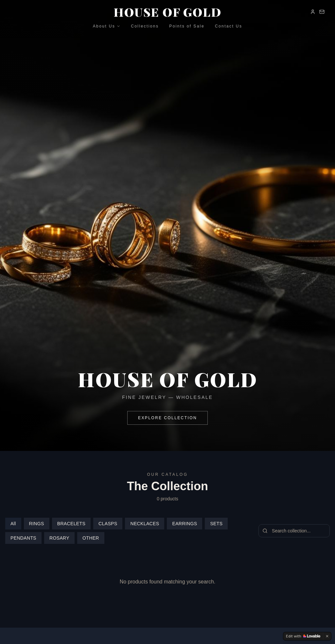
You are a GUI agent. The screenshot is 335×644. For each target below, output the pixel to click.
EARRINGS (185, 524)
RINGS (37, 524)
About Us (107, 26)
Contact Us (229, 26)
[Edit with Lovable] (303, 636)
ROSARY (59, 538)
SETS (216, 524)
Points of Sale (187, 26)
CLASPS (108, 524)
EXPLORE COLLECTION (167, 418)
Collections (145, 26)
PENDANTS (23, 538)
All (13, 524)
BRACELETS (71, 524)
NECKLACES (145, 524)
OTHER (91, 538)
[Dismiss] (327, 636)
